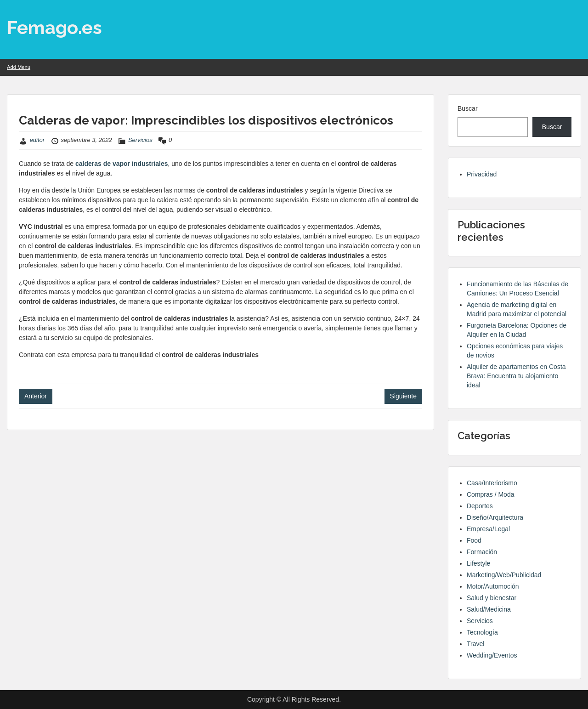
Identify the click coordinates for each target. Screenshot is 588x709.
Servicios (140, 140)
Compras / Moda (490, 494)
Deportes (480, 506)
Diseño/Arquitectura (495, 517)
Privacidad (482, 174)
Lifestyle (478, 563)
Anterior (36, 396)
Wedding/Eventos (492, 655)
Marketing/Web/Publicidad (504, 575)
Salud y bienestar (492, 598)
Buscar (468, 108)
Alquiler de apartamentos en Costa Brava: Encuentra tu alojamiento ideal (516, 376)
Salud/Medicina (489, 609)
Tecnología (482, 632)
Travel (475, 644)
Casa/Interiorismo (492, 483)
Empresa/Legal (488, 529)
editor (37, 140)
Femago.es (54, 27)
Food (474, 540)
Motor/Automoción (493, 586)
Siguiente (403, 396)
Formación (482, 552)
